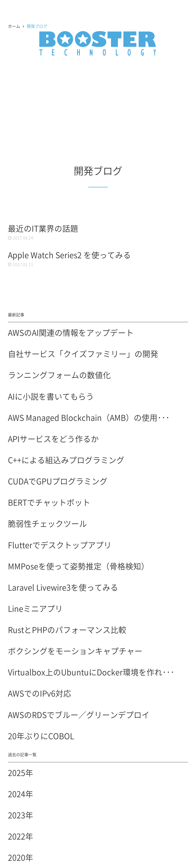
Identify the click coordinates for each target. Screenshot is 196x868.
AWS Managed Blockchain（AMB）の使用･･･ (89, 417)
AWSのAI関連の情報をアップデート (71, 332)
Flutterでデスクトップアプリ (60, 545)
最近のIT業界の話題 (43, 228)
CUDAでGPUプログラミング (58, 481)
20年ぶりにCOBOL (41, 736)
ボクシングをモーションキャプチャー (75, 651)
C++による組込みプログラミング (66, 460)
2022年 (21, 836)
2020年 (21, 857)
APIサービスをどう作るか (53, 439)
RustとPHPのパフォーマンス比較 (67, 630)
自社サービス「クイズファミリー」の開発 (83, 354)
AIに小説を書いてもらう (51, 396)
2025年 (21, 773)
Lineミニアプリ (35, 608)
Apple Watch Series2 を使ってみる (69, 255)
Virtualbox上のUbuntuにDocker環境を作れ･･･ (91, 672)
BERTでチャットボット (49, 502)
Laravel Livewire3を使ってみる (63, 587)
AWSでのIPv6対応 (40, 693)
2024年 (21, 794)
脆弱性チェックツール (47, 523)
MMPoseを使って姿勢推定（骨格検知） (78, 566)
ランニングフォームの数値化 (59, 375)
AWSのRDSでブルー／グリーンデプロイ (79, 715)
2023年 (21, 815)
